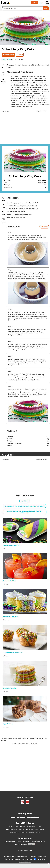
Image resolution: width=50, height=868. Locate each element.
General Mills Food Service (38, 841)
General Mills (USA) (10, 841)
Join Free (34, 3)
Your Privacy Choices (29, 859)
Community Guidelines (25, 862)
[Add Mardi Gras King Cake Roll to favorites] (4, 549)
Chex (17, 826)
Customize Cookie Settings (13, 859)
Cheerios (42, 829)
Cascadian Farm (14, 832)
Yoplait (39, 826)
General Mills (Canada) (23, 841)
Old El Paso (24, 832)
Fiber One (21, 829)
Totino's (38, 832)
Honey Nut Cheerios (11, 829)
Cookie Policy (42, 856)
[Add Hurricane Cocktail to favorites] (4, 584)
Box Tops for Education (33, 817)
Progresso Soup (31, 826)
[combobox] (22, 8)
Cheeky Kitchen (6, 59)
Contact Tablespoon (10, 856)
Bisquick (11, 826)
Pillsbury (13, 817)
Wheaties (31, 832)
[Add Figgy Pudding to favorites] (4, 727)
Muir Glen (23, 826)
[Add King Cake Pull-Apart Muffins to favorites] (4, 656)
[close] (48, 864)
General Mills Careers (21, 844)
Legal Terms (41, 859)
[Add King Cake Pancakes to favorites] (4, 692)
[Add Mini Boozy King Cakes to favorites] (4, 620)
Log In (41, 3)
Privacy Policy (33, 856)
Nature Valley (29, 829)
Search (46, 8)
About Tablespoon (22, 856)
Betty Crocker (21, 817)
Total (36, 829)
